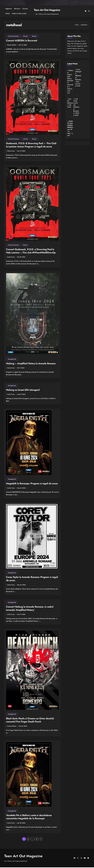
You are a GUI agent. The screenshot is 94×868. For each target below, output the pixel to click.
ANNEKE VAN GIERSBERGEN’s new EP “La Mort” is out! (77, 106)
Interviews (17, 9)
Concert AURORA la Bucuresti (22, 41)
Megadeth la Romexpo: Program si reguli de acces (32, 484)
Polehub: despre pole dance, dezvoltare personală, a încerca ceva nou (70, 82)
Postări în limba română (19, 13)
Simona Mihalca (12, 45)
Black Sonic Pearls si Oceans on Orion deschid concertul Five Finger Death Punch (30, 721)
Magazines (9, 9)
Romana (34, 36)
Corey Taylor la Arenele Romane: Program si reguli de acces (29, 579)
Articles (8, 13)
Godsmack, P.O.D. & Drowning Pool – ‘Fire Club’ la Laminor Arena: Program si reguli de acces (32, 145)
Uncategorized (12, 359)
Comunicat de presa (13, 36)
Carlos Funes (11, 151)
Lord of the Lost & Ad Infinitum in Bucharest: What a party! (70, 108)
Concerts (25, 9)
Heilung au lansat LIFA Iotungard (23, 390)
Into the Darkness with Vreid (85, 74)
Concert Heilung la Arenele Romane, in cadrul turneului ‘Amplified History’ (30, 609)
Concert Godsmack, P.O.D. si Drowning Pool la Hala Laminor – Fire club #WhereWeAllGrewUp (31, 251)
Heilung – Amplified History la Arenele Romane (31, 364)
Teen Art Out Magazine (47, 10)
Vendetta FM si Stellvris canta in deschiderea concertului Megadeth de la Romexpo (29, 817)
